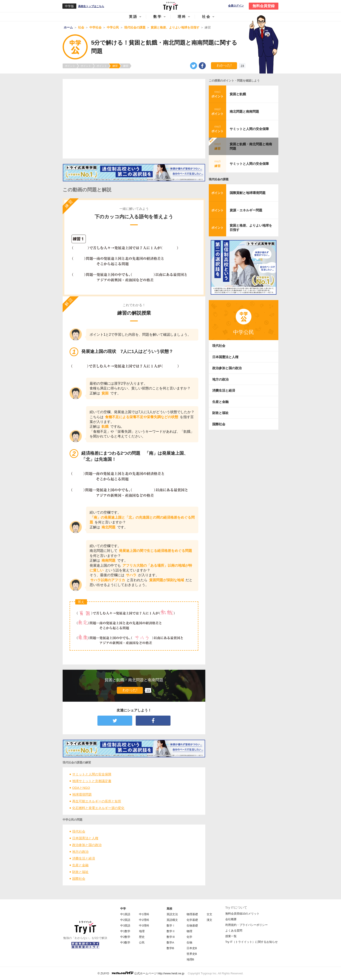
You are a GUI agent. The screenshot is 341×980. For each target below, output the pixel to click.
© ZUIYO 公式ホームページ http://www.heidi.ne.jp (141, 973)
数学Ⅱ (171, 931)
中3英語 (125, 926)
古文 (209, 914)
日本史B (192, 948)
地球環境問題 (82, 794)
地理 (142, 931)
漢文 (209, 920)
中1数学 (125, 931)
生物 (189, 942)
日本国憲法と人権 (85, 838)
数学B (170, 948)
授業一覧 (231, 936)
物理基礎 (192, 914)
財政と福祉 (80, 872)
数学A (170, 942)
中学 (123, 909)
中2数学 (125, 937)
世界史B (192, 954)
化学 (189, 937)
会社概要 (231, 919)
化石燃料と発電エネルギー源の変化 (98, 808)
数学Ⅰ (171, 926)
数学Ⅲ (171, 937)
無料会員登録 (264, 6)
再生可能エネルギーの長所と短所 (97, 801)
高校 (169, 909)
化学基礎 (192, 920)
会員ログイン (236, 6)
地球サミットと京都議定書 (92, 781)
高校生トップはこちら (91, 6)
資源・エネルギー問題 (246, 210)
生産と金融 (80, 865)
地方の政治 (80, 852)
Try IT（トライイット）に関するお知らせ (252, 942)
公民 (142, 942)
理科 (182, 17)
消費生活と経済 (84, 858)
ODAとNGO (81, 788)
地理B (190, 959)
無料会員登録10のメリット (242, 914)
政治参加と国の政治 (87, 845)
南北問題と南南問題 (244, 111)
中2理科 (144, 920)
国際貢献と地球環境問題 (248, 193)
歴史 (142, 937)
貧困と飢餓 (238, 94)
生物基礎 (192, 926)
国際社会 (79, 879)
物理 (189, 931)
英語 (133, 17)
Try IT (170, 6)
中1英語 (125, 914)
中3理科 (144, 926)
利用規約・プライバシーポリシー (247, 925)
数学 (158, 17)
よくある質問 (234, 931)
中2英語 (125, 920)
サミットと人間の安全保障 (92, 774)
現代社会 (79, 831)
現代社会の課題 (219, 179)
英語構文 (172, 920)
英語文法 (172, 914)
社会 (206, 17)
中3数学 (125, 942)
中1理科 (144, 914)
